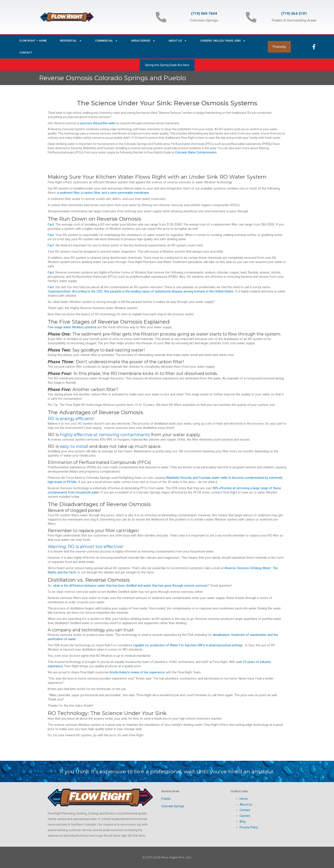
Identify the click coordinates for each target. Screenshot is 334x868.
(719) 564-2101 (294, 13)
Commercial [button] (106, 41)
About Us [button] (178, 41)
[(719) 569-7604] (161, 17)
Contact (26, 53)
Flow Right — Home (33, 41)
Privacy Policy (249, 826)
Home (244, 799)
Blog (243, 821)
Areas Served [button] (143, 41)
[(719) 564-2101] (251, 17)
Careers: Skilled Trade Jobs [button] (223, 41)
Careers (245, 815)
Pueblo (166, 799)
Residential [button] (71, 41)
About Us (246, 804)
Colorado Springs (173, 806)
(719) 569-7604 (204, 13)
